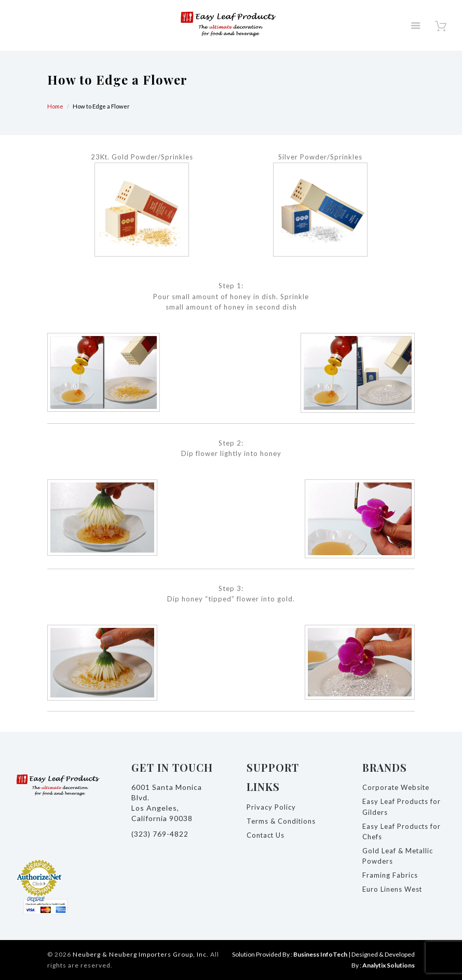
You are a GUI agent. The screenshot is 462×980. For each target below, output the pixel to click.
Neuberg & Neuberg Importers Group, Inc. (141, 954)
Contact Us (266, 835)
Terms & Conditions (281, 821)
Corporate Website (396, 787)
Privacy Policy (271, 807)
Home (55, 106)
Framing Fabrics (390, 875)
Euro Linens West (392, 889)
